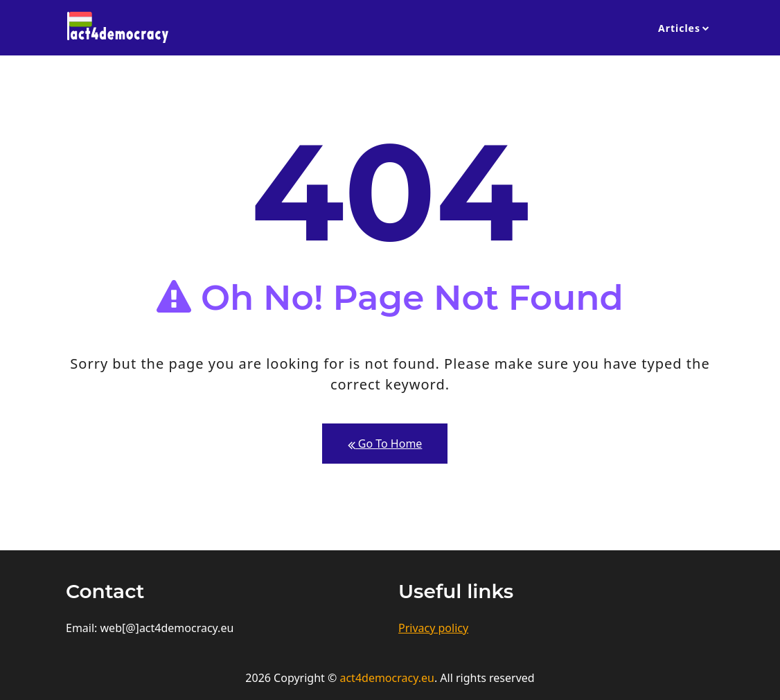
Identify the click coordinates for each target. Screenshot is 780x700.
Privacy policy (433, 628)
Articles (679, 28)
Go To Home (385, 444)
